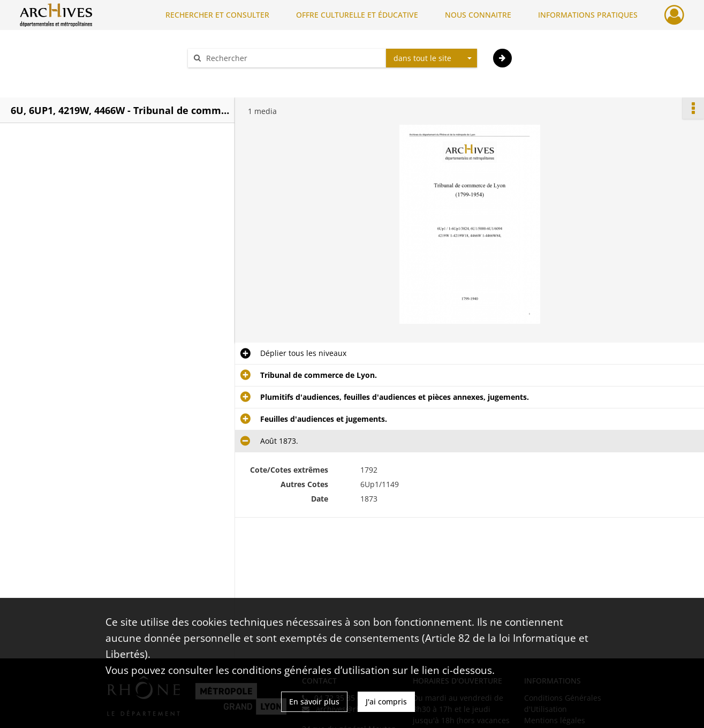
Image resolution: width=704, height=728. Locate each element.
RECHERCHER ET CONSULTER (217, 15)
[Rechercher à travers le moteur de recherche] (292, 58)
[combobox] (432, 58)
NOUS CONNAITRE (478, 15)
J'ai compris (386, 702)
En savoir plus (314, 702)
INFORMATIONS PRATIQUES (588, 15)
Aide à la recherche (229, 77)
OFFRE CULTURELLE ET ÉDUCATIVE (357, 15)
